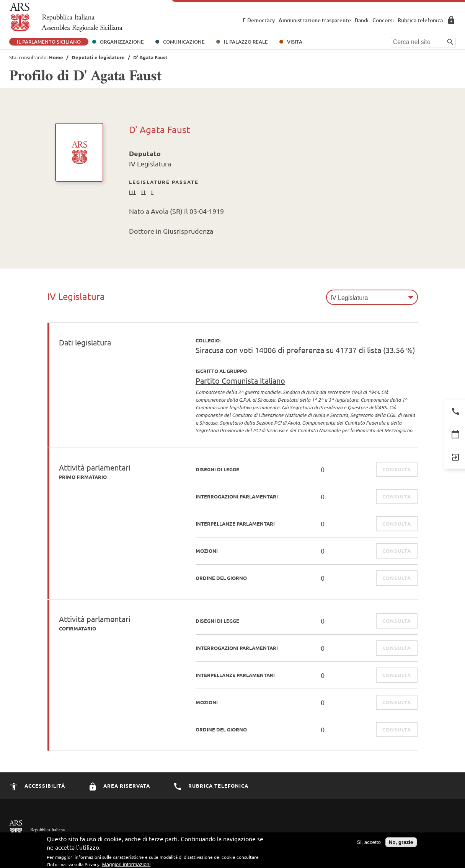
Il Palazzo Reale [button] (246, 42)
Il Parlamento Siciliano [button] (49, 42)
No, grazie (401, 844)
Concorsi (383, 20)
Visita (295, 42)
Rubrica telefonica (420, 20)
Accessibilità (37, 786)
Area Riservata (451, 20)
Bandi (362, 20)
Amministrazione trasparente (315, 20)
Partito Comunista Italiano (240, 380)
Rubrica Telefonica (211, 786)
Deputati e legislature (98, 57)
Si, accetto (369, 844)
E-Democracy (259, 20)
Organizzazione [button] (122, 42)
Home (56, 57)
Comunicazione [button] (184, 42)
